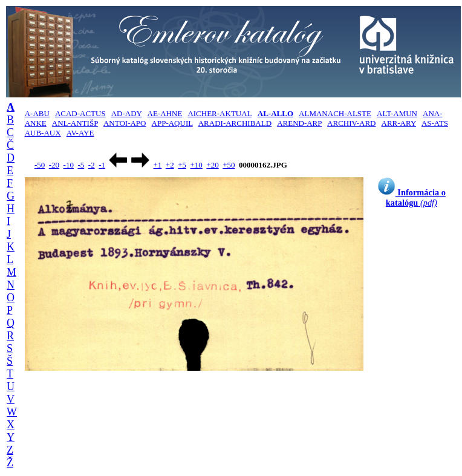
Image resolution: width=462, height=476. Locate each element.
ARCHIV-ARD (351, 123)
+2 (170, 165)
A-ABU (37, 113)
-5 (81, 165)
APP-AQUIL (172, 123)
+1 (157, 165)
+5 (182, 165)
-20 (54, 165)
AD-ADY (127, 113)
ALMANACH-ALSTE (335, 113)
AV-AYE (80, 133)
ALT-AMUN (397, 113)
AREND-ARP (299, 123)
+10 (197, 165)
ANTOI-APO (125, 123)
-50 (40, 165)
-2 (92, 165)
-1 (102, 165)
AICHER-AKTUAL (220, 113)
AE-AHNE (165, 113)
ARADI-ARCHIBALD (235, 123)
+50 (229, 165)
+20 (212, 165)
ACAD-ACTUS (80, 113)
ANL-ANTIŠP (75, 123)
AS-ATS (435, 123)
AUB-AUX (43, 133)
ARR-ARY (399, 123)
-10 (69, 165)
